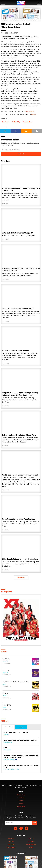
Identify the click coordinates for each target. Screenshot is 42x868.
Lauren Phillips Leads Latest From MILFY (18, 309)
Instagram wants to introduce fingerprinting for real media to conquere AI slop (21, 757)
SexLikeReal (30, 111)
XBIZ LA (31, 838)
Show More (21, 577)
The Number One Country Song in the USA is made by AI (21, 766)
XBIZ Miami (31, 841)
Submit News (21, 795)
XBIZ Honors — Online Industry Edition (16, 682)
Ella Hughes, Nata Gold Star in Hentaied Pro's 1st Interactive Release (21, 270)
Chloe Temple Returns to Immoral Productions (20, 559)
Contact (21, 801)
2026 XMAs (7, 705)
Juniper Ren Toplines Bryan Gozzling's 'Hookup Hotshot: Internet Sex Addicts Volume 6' (20, 394)
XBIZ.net (5, 721)
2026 (5, 748)
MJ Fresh (5, 122)
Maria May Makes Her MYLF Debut (15, 351)
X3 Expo (5, 694)
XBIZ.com (11, 838)
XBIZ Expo (6, 659)
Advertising (21, 798)
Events (4, 652)
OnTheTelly (16, 122)
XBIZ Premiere (11, 847)
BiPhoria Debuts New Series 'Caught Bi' (17, 233)
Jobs (21, 727)
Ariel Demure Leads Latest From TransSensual (20, 475)
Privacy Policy (21, 807)
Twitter (33, 114)
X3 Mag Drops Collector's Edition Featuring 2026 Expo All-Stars (21, 190)
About (21, 804)
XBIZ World (11, 844)
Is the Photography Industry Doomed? (16, 732)
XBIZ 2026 (6, 670)
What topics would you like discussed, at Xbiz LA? (20, 740)
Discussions (8, 727)
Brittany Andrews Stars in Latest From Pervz (19, 435)
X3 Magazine (6, 592)
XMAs (31, 847)
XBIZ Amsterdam (31, 844)
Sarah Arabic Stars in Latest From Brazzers (18, 519)
